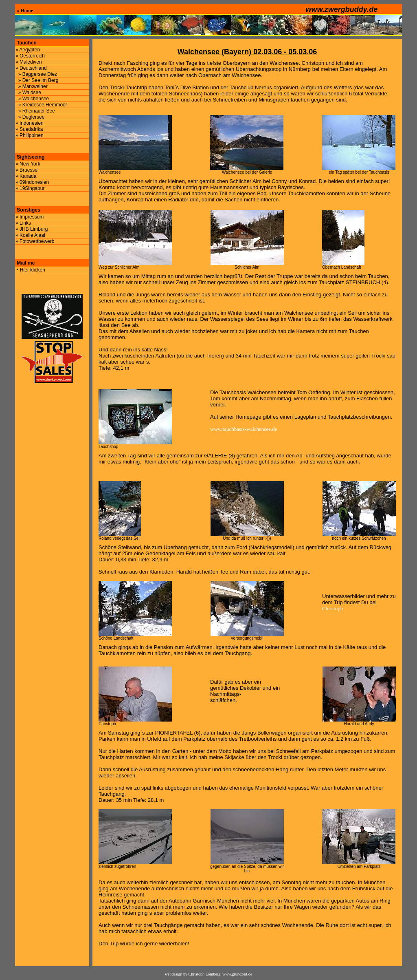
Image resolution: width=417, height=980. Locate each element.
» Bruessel (27, 170)
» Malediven (29, 62)
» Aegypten (28, 50)
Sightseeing (30, 157)
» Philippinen (30, 135)
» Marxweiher (32, 86)
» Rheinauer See (35, 111)
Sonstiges (28, 210)
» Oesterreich (30, 56)
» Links (23, 223)
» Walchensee (32, 99)
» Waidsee (28, 93)
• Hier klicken (30, 270)
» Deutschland (31, 68)
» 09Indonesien (32, 182)
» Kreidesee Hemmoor (41, 105)
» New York (28, 164)
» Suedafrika (29, 129)
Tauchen (26, 43)
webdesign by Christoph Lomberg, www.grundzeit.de (208, 974)
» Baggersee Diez (36, 74)
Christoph (333, 608)
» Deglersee (30, 117)
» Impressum (30, 217)
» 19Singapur (30, 188)
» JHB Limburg (32, 229)
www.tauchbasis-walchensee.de (244, 429)
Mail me (25, 263)
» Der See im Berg (37, 80)
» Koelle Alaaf (30, 235)
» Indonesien (30, 123)
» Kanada (26, 176)
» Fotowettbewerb (35, 241)
